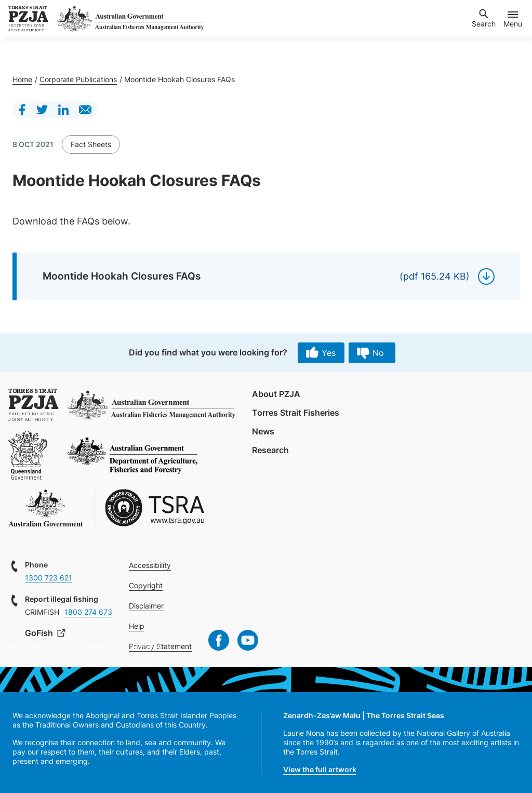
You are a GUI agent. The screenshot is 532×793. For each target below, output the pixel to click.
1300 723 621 (49, 578)
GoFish (40, 633)
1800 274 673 (88, 612)
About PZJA (276, 394)
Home (22, 79)
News (263, 431)
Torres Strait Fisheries (296, 413)
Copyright (146, 585)
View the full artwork (320, 769)
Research (270, 450)
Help (137, 626)
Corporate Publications (78, 79)
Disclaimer (146, 606)
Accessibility (150, 565)
